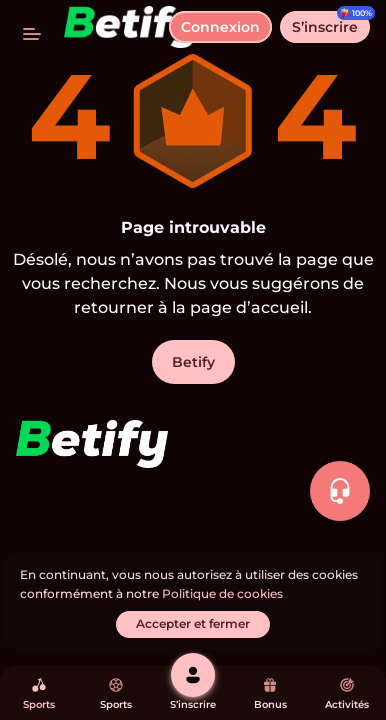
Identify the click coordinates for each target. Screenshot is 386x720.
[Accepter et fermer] (193, 624)
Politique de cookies (222, 593)
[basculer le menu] (32, 32)
